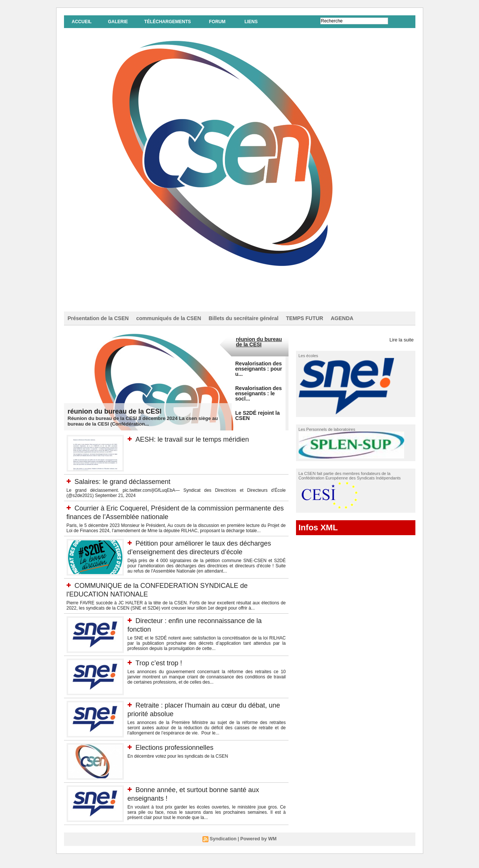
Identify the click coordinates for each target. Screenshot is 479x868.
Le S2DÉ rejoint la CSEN (258, 415)
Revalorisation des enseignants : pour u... (259, 369)
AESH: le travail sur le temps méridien (198, 439)
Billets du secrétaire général (243, 318)
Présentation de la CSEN (98, 318)
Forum (217, 22)
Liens (251, 22)
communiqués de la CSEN (169, 318)
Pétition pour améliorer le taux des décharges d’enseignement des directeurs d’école (197, 552)
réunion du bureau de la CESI (120, 411)
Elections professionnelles (179, 754)
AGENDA (342, 318)
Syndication (224, 846)
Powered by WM (258, 846)
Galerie (118, 22)
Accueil (82, 22)
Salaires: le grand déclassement (128, 481)
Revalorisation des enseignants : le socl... (259, 393)
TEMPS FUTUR (305, 318)
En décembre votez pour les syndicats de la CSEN (178, 763)
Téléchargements (167, 22)
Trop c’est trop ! (161, 669)
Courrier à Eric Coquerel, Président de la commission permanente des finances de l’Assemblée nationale (159, 512)
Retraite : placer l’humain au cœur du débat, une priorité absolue (193, 716)
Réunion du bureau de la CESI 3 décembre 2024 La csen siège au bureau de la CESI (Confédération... (143, 421)
